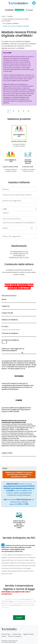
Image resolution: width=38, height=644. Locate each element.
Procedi (19, 618)
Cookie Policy (17, 634)
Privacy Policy (6, 634)
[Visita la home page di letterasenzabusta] (19, 3)
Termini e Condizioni (15, 636)
